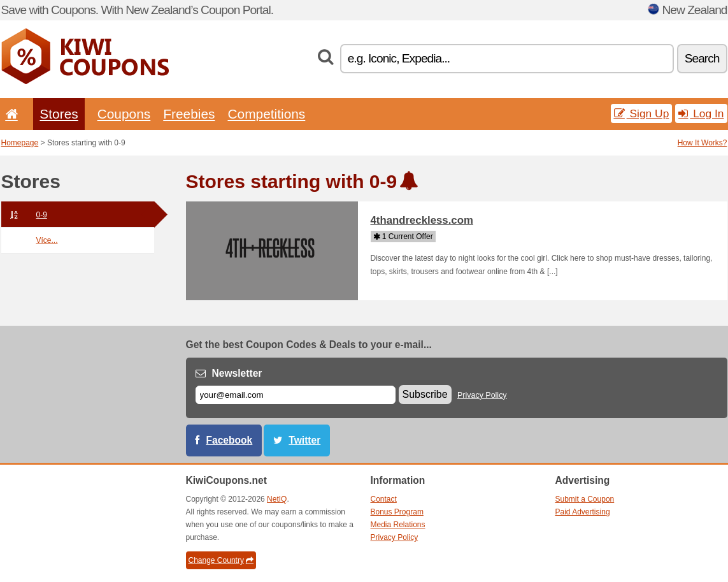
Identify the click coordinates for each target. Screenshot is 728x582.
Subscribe (425, 394)
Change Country (221, 560)
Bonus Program (397, 512)
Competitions (266, 114)
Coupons (124, 114)
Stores (59, 114)
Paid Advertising (583, 512)
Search (702, 58)
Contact (384, 499)
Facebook (230, 440)
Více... (47, 240)
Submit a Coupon (585, 499)
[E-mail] (296, 395)
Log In (701, 113)
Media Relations (398, 525)
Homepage (20, 143)
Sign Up (642, 113)
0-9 (24, 215)
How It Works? (703, 143)
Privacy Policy (482, 395)
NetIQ (277, 499)
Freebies (189, 114)
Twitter (304, 440)
